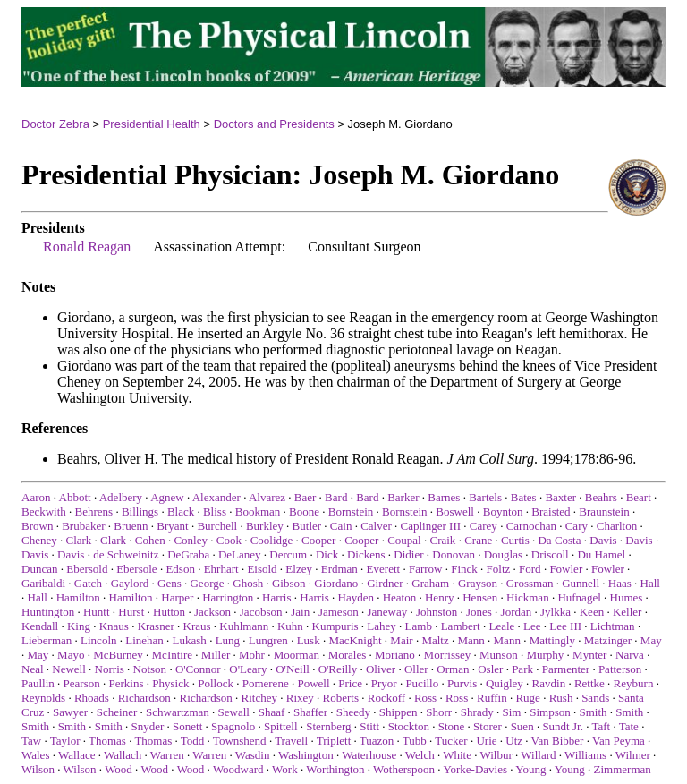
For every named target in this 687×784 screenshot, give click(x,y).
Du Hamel (601, 554)
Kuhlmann (244, 626)
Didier (408, 554)
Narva (630, 655)
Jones (479, 612)
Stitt (369, 726)
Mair (401, 640)
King (79, 626)
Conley (191, 540)
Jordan (517, 612)
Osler (490, 669)
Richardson (144, 698)
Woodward (238, 769)
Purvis (462, 683)
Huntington (48, 612)
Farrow (426, 569)
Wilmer (633, 755)
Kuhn (290, 626)
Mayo (71, 655)
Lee (532, 626)
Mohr (252, 655)
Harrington (228, 597)
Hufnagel (579, 597)
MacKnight (355, 640)
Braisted (551, 511)
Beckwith (44, 511)
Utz (514, 741)
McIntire (172, 655)
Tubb (415, 741)
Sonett (187, 726)
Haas (620, 583)
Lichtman (613, 626)
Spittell (281, 726)
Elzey (299, 569)
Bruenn (131, 526)
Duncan (39, 569)
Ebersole (136, 569)
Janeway (387, 612)
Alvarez (267, 497)
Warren (167, 755)
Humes (627, 597)
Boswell (455, 511)
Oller (416, 669)
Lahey (381, 626)
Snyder (147, 726)
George (207, 583)
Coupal (404, 540)
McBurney (118, 655)
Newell (69, 669)
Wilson (38, 769)
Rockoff (386, 698)
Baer (305, 497)
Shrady (477, 712)
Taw (31, 741)
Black (181, 511)
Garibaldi (43, 583)
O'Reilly (338, 669)
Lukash (190, 640)
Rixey (300, 698)
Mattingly (552, 640)
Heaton (400, 597)
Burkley (265, 526)
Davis (603, 540)
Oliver (381, 669)
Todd (193, 741)
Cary (577, 526)
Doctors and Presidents (274, 124)
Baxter (560, 497)
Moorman (297, 655)
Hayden (356, 597)
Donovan (454, 554)
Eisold (262, 569)
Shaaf (272, 712)
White (457, 755)
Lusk (309, 640)
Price (350, 683)
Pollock (216, 683)
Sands (595, 698)
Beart (639, 497)
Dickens (366, 554)
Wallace (77, 755)
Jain (300, 612)
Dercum (288, 554)
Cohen (150, 540)
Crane (478, 540)
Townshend (240, 741)
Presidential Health (152, 124)
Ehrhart (221, 569)
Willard (538, 755)
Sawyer (70, 712)
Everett (384, 569)
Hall (650, 583)
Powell (313, 683)
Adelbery (121, 497)
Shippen (399, 712)
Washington (306, 755)
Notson (150, 669)
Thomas (107, 741)
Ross (425, 698)
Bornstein (351, 511)
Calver (376, 526)
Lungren (268, 640)
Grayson (478, 583)
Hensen (480, 597)
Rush (561, 698)
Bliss (215, 511)
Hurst (131, 612)
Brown (37, 526)
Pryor (384, 683)
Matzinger (608, 640)
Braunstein (604, 511)
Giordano (336, 583)
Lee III (565, 626)
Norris (110, 669)
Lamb (419, 626)
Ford (530, 569)
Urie (486, 741)
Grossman (530, 583)
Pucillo (422, 683)
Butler (307, 526)
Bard (336, 497)
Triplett (334, 741)
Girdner (385, 583)
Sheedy (353, 712)
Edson (180, 569)
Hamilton (78, 597)
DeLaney (240, 554)
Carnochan (531, 526)
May (651, 640)
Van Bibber (558, 741)
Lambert (461, 626)
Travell (291, 741)
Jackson (212, 612)
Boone (304, 511)
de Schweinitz (126, 554)
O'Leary (248, 669)
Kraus (197, 626)
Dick (327, 554)
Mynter (589, 655)
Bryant (172, 526)
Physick (170, 683)
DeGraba (188, 554)
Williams (585, 755)
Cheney (39, 540)
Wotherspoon (404, 769)
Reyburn (634, 683)
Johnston (437, 612)
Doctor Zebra (55, 124)
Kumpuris (335, 626)
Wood (119, 769)
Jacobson (261, 612)
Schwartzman (178, 712)
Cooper (318, 540)
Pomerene (266, 683)
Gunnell (581, 583)
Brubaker (83, 526)
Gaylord (130, 583)
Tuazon (377, 741)
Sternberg (328, 726)
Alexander (216, 497)
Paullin (38, 683)
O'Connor (198, 669)
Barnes (444, 497)
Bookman (258, 511)
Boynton (503, 511)
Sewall (234, 712)
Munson (499, 655)
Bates (524, 497)
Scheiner (117, 712)
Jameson (339, 612)
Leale (501, 626)
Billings (140, 511)
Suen (522, 726)
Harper (177, 597)
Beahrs (601, 497)
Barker (403, 497)
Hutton (169, 612)
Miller (216, 655)
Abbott (75, 497)
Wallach (123, 755)
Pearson (82, 683)
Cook (229, 540)
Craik (442, 540)
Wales (35, 755)
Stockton (409, 726)
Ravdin (549, 683)
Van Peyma (619, 741)
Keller (627, 612)
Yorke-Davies (475, 769)
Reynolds (43, 698)
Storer (488, 726)
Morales (348, 655)
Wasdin (253, 755)
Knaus (114, 626)
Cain (341, 526)
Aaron (36, 497)
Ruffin (492, 698)
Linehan (144, 640)
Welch (420, 755)
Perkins (127, 683)
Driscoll (550, 554)
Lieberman (47, 640)
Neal (33, 669)
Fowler (566, 569)
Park (522, 669)
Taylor (65, 741)
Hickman (528, 597)
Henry (440, 597)
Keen (592, 612)
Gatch (88, 583)
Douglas (503, 554)
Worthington (335, 769)
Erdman (339, 569)
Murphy (545, 655)
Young (530, 769)
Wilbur (496, 755)
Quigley (505, 683)
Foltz (499, 569)
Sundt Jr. (563, 726)
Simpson (550, 712)
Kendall (40, 626)
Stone (452, 726)
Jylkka (556, 612)
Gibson (289, 583)
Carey (483, 526)
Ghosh (248, 583)
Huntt (97, 612)
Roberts (341, 698)
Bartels (485, 497)
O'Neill (293, 669)
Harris (277, 597)
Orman (453, 669)
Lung (228, 640)
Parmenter (566, 669)
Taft (601, 726)
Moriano (395, 655)
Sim (511, 712)
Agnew (167, 497)
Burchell (217, 526)
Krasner (156, 626)
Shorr (439, 712)
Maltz (435, 640)
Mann (471, 640)
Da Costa (559, 540)
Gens (170, 583)
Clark (78, 540)
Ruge (527, 698)
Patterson (620, 669)
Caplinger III (431, 526)
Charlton (617, 526)
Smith (593, 712)
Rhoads (92, 698)
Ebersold (87, 569)
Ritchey (259, 698)
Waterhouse (369, 755)
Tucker (451, 741)
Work (285, 769)
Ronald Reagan (87, 247)
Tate (629, 726)
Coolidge (272, 540)
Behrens (94, 511)
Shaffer (310, 712)
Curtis (515, 540)
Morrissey (448, 655)
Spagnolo (233, 726)
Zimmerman (623, 769)
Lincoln (98, 640)
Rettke (589, 683)
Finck (464, 569)
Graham (430, 583)
